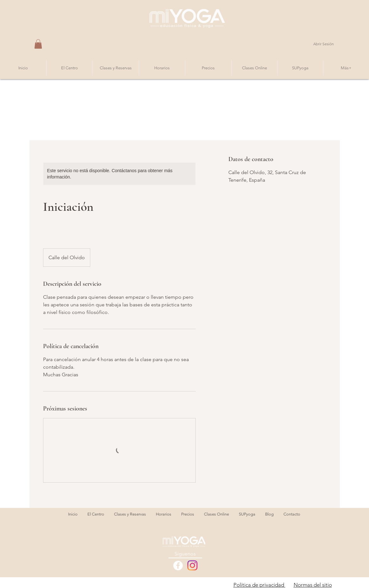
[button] (38, 44)
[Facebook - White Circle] (178, 566)
